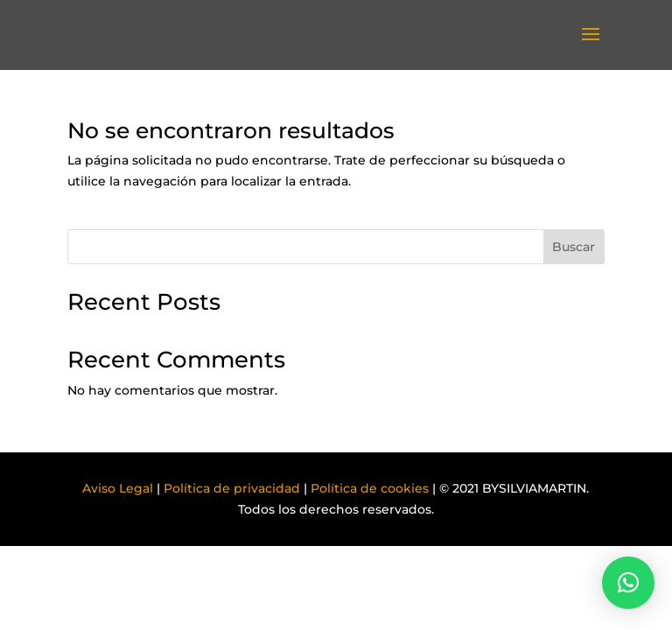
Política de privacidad (232, 488)
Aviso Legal (118, 488)
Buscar (574, 247)
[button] (628, 583)
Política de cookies (370, 488)
